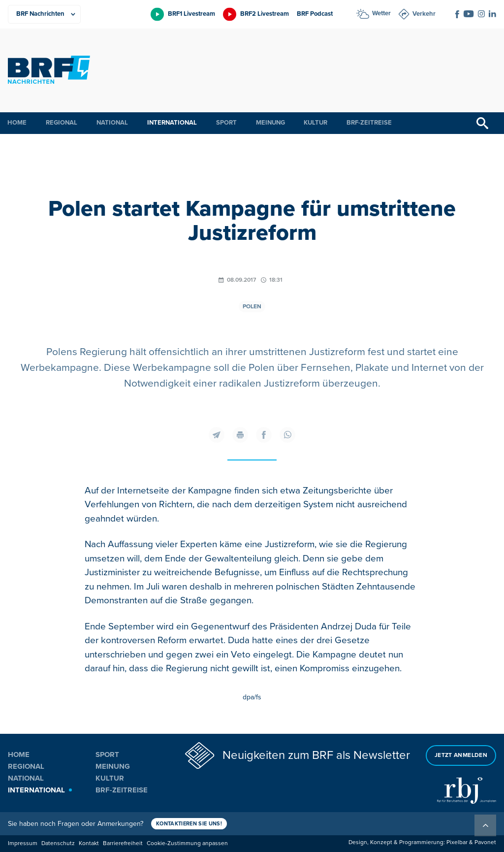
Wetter (381, 13)
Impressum (23, 843)
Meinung (270, 123)
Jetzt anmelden (461, 755)
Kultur (315, 123)
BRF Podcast (315, 14)
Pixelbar (457, 842)
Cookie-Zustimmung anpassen (187, 843)
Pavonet (485, 842)
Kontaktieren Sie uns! (189, 824)
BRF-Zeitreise (369, 123)
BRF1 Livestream (191, 14)
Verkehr (424, 14)
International (172, 123)
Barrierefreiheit (123, 843)
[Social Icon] (457, 14)
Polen (252, 307)
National (112, 123)
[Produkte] (44, 14)
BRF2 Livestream (265, 14)
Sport (226, 123)
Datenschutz (58, 843)
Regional (62, 123)
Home (17, 123)
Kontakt (89, 843)
